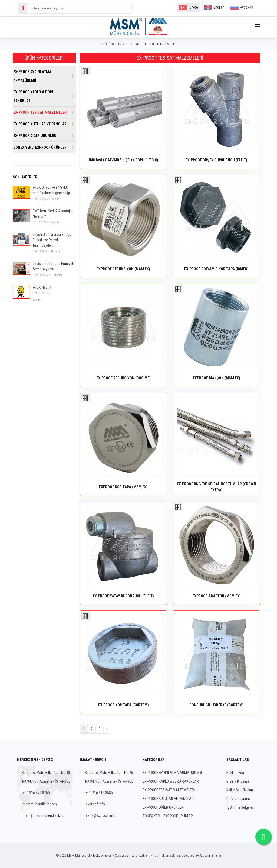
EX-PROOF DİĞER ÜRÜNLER (35, 136)
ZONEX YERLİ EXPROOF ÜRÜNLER (40, 147)
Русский (242, 7)
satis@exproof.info (101, 815)
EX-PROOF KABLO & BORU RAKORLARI (34, 96)
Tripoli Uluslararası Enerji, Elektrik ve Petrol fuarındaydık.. (52, 240)
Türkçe (188, 7)
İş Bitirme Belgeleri (240, 807)
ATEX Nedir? (42, 287)
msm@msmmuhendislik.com (45, 815)
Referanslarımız (239, 799)
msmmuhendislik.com (40, 804)
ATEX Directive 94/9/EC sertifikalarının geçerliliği (51, 190)
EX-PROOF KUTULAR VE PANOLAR (40, 124)
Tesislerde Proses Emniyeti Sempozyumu (53, 266)
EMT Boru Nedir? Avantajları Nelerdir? (54, 214)
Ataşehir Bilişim (210, 855)
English (214, 7)
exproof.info (95, 804)
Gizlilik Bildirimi (238, 781)
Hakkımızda (235, 773)
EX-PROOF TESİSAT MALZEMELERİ (153, 44)
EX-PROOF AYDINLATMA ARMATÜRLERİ (32, 76)
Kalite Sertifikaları (240, 790)
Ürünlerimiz (115, 44)
